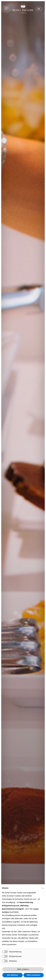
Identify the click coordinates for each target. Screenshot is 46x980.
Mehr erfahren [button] (23, 969)
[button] (7, 9)
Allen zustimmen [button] (34, 975)
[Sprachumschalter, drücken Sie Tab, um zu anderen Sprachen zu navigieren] (39, 9)
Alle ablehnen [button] (12, 975)
